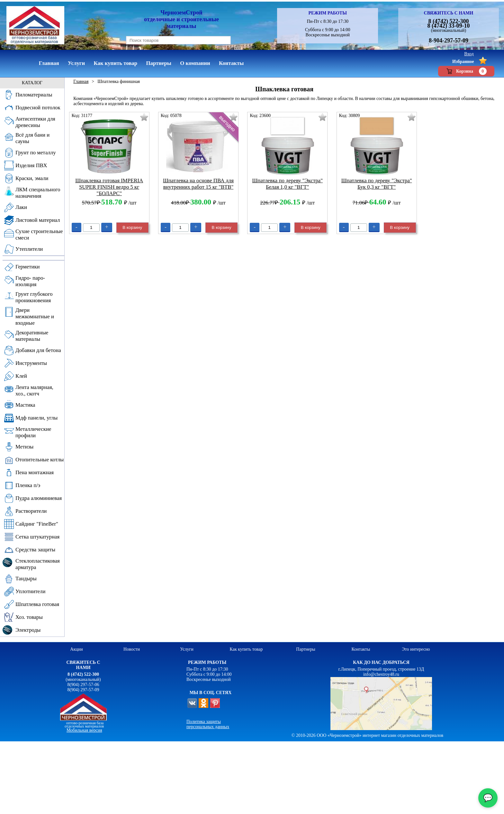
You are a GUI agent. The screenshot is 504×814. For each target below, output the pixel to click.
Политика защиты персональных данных (208, 724)
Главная (81, 81)
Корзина (466, 71)
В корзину (132, 227)
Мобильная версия (84, 730)
